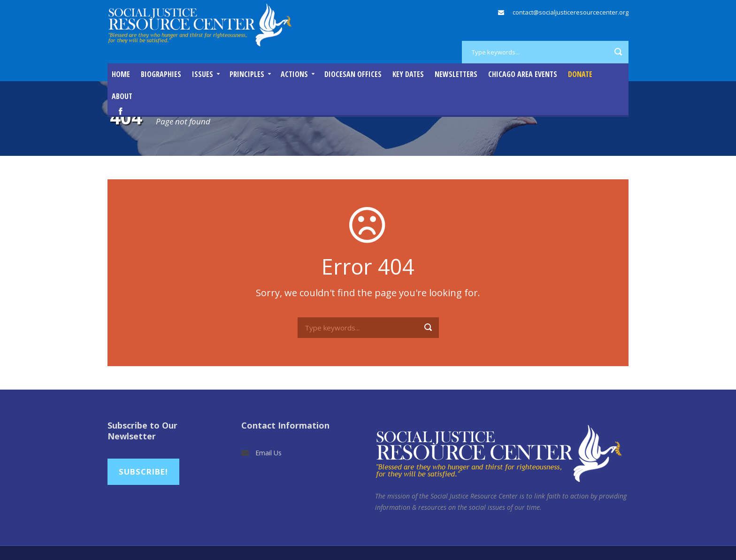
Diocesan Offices (353, 74)
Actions (294, 74)
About (122, 96)
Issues (203, 74)
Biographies (161, 74)
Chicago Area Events (523, 74)
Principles (247, 74)
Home (121, 74)
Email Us (268, 453)
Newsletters (456, 74)
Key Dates (408, 74)
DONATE (580, 74)
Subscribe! (143, 472)
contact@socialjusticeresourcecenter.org (571, 12)
